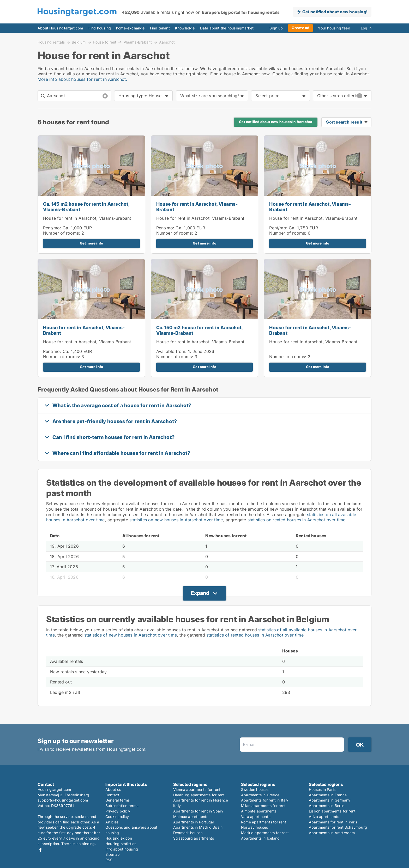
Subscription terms (122, 806)
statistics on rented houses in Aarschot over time (297, 520)
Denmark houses (188, 833)
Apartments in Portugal (193, 822)
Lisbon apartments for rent (332, 811)
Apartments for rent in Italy (265, 800)
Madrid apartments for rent (265, 833)
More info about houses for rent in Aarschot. (82, 79)
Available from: (172, 351)
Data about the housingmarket (227, 28)
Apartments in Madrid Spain (198, 827)
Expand (200, 593)
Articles (112, 822)
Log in (366, 28)
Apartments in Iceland (260, 838)
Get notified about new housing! (335, 12)
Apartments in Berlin (327, 806)
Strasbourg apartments (194, 838)
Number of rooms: (62, 233)
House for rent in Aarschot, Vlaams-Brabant (87, 218)
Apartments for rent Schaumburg (338, 827)
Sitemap (113, 854)
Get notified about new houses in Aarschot (276, 122)
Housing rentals (51, 42)
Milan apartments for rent (263, 806)
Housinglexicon (119, 838)
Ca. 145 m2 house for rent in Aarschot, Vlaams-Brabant (86, 207)
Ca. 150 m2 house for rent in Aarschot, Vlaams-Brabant (200, 330)
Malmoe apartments (191, 817)
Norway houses (255, 827)
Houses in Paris (322, 789)
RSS (109, 860)
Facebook (40, 850)
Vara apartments (256, 817)
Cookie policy (117, 817)
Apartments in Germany (330, 800)
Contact (112, 795)
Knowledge (185, 28)
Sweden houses (255, 789)
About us (113, 789)
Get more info (92, 243)
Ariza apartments (324, 817)
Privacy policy (118, 811)
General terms (118, 800)
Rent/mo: (53, 228)
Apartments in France (328, 795)
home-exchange (130, 28)
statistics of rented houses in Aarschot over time (255, 635)
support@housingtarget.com (63, 800)
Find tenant (160, 28)
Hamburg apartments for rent (199, 795)
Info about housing (122, 849)
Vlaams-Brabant (138, 42)
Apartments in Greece (260, 795)
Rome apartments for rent (264, 822)
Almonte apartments (259, 811)
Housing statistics (121, 844)
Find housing (100, 28)
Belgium (79, 42)
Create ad (301, 28)
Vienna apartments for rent (197, 789)
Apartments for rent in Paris (333, 822)
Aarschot (167, 42)
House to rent (105, 42)
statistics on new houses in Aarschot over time (176, 520)
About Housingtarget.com (60, 28)
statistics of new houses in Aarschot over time (131, 635)
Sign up (276, 28)
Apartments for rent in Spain (198, 811)
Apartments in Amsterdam (332, 833)
